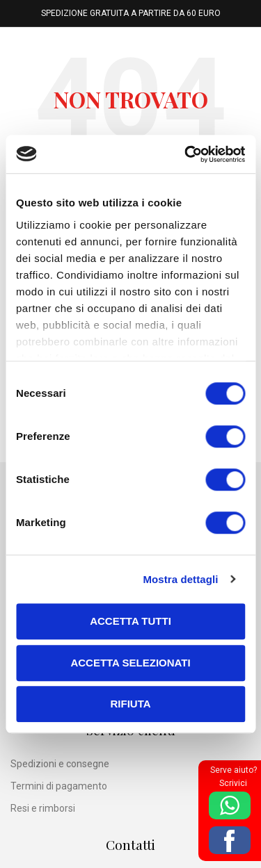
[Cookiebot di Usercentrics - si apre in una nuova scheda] (186, 154)
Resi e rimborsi (43, 808)
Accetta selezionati (130, 663)
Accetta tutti (130, 621)
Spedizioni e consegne (60, 764)
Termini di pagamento (59, 786)
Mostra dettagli (180, 579)
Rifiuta (130, 704)
